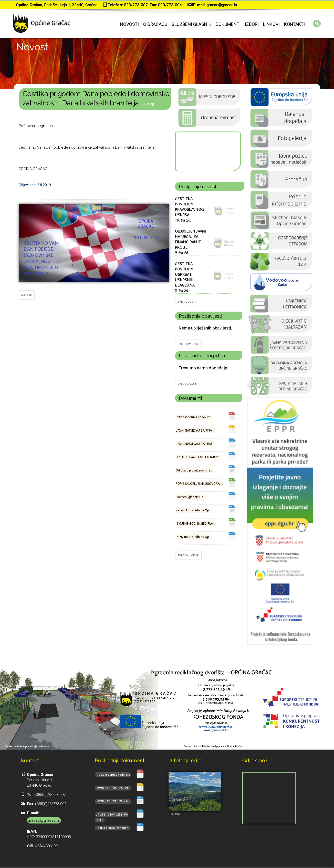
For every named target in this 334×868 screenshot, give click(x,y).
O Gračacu (155, 24)
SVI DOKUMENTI (188, 556)
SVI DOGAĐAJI (187, 384)
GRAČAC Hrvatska (208, 151)
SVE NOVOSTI (187, 302)
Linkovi (271, 24)
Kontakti (294, 24)
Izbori (252, 24)
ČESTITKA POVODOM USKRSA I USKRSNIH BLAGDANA (185, 274)
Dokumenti (228, 24)
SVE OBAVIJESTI (188, 344)
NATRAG (27, 295)
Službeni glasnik (191, 24)
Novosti (129, 24)
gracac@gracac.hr (222, 5)
